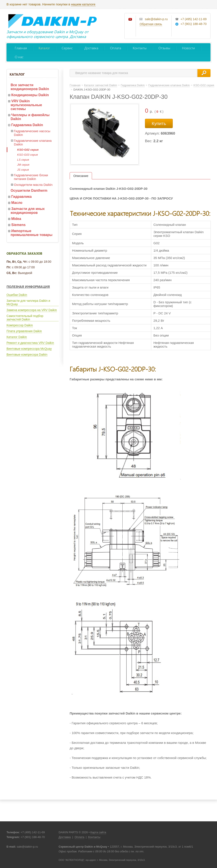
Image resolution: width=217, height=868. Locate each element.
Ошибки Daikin (17, 295)
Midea (16, 219)
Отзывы (164, 48)
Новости (188, 48)
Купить (159, 123)
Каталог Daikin (17, 337)
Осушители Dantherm (29, 191)
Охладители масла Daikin (33, 185)
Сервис (67, 48)
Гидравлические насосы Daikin (32, 133)
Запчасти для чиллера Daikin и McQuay (28, 302)
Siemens (18, 225)
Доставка (91, 48)
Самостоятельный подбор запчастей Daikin (25, 318)
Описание (81, 176)
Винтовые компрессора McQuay (29, 349)
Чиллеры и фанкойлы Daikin (30, 117)
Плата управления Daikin (24, 331)
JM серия (23, 165)
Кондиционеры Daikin (30, 95)
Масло (17, 203)
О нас (19, 57)
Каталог (44, 48)
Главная (21, 48)
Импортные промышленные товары (31, 233)
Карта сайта (98, 832)
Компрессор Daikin (20, 325)
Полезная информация (28, 287)
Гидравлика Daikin (27, 125)
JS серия (23, 170)
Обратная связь (151, 24)
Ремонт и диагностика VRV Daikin (30, 343)
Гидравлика (21, 197)
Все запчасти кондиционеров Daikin (30, 87)
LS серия (23, 160)
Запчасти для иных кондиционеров (28, 211)
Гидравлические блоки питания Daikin (31, 177)
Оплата (116, 48)
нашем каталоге (83, 4)
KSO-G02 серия (28, 150)
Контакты (140, 48)
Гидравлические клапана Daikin (33, 142)
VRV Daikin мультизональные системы (26, 105)
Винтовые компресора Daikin (27, 355)
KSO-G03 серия (27, 155)
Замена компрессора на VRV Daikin (32, 310)
